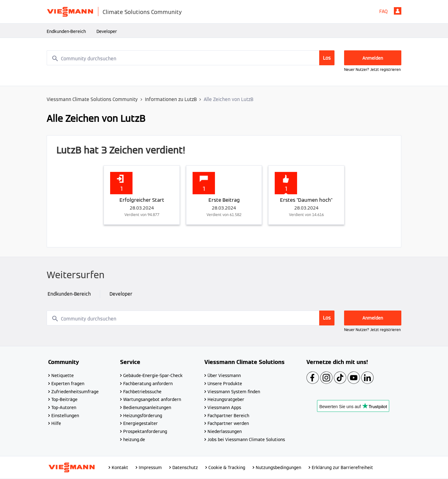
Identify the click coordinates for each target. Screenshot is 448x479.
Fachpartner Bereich (228, 416)
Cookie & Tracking (227, 467)
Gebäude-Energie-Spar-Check (153, 375)
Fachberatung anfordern (148, 384)
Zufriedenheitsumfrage (75, 392)
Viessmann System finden (234, 392)
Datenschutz (185, 467)
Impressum (150, 467)
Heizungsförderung (143, 416)
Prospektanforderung (145, 431)
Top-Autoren (64, 408)
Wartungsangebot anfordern (152, 399)
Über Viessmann (224, 375)
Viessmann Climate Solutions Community (92, 99)
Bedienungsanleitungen (147, 408)
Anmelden (398, 11)
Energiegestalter (140, 423)
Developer (107, 31)
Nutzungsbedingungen (278, 467)
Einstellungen (65, 416)
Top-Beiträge (64, 399)
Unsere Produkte (225, 384)
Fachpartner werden (228, 423)
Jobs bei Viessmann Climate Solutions (246, 440)
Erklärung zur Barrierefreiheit (342, 467)
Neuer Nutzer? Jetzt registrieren (372, 69)
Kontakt (120, 467)
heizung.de (134, 440)
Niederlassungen (225, 431)
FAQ (383, 11)
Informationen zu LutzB (171, 99)
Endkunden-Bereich (66, 31)
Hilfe (56, 423)
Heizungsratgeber (226, 399)
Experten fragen (68, 384)
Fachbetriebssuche (142, 392)
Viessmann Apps (224, 408)
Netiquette (63, 375)
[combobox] (191, 58)
